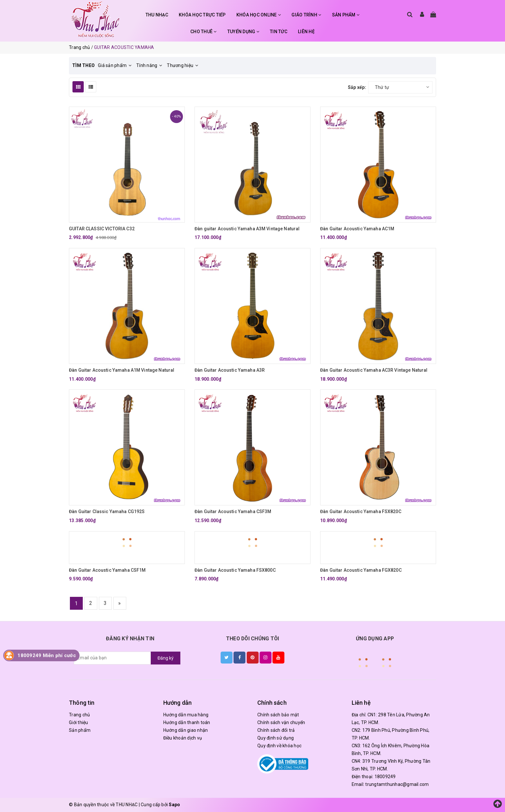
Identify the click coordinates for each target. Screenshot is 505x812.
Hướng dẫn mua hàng (186, 715)
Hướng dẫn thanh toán (187, 722)
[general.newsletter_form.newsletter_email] (112, 658)
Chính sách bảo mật (278, 715)
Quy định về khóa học (279, 746)
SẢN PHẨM (346, 15)
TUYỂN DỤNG (243, 32)
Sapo (174, 805)
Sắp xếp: (357, 87)
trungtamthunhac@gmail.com (397, 784)
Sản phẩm (80, 730)
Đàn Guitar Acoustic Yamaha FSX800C (235, 570)
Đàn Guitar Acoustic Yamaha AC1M (357, 229)
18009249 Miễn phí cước (47, 655)
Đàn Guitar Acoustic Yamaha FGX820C (361, 570)
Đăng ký (166, 658)
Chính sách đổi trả (276, 730)
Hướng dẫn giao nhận (186, 730)
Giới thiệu (79, 722)
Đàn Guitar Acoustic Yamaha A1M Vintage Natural (122, 370)
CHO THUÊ (204, 32)
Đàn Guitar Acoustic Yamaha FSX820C (361, 511)
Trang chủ (79, 715)
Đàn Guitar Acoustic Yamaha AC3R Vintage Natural (374, 370)
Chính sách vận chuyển (281, 722)
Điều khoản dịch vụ (183, 738)
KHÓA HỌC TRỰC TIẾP (202, 15)
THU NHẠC (157, 15)
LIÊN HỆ (306, 32)
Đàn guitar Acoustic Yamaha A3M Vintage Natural (247, 229)
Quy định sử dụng (276, 738)
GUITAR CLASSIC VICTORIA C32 (102, 229)
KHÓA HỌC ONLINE (259, 15)
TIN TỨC (279, 32)
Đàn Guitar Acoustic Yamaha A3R (230, 370)
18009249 (385, 777)
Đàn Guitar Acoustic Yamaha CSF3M (233, 511)
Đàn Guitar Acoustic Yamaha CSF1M (107, 570)
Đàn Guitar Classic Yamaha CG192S (107, 511)
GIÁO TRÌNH (306, 15)
